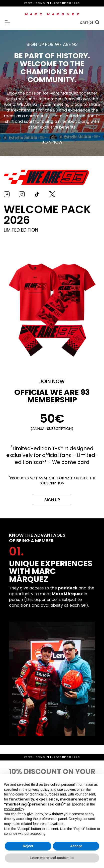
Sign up (52, 500)
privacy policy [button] (39, 789)
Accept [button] (76, 846)
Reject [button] (28, 846)
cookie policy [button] (14, 809)
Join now (52, 142)
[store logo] (52, 14)
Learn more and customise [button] (52, 858)
